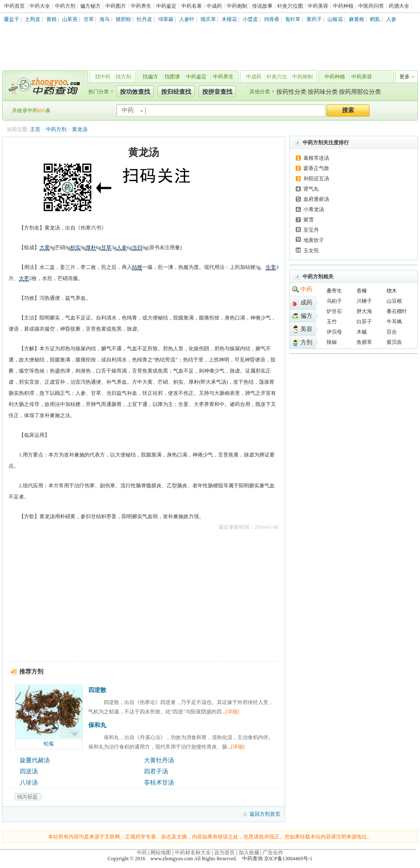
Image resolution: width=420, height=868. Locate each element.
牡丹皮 (144, 19)
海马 (105, 19)
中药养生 (141, 6)
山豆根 (394, 301)
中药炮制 (237, 6)
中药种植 (343, 6)
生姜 (271, 267)
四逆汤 (29, 771)
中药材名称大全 (193, 853)
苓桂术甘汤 (159, 783)
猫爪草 (208, 19)
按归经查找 (176, 92)
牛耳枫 (394, 322)
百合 (392, 332)
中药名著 (192, 6)
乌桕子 (334, 301)
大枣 (24, 278)
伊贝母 (334, 332)
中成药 (214, 6)
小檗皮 (250, 19)
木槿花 (229, 19)
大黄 (45, 248)
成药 (306, 303)
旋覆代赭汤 (35, 760)
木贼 (362, 332)
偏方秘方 (90, 6)
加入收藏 (249, 853)
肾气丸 (311, 189)
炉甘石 (334, 311)
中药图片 (116, 6)
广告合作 (273, 853)
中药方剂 (65, 6)
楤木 (392, 291)
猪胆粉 (123, 19)
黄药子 (314, 19)
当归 (137, 248)
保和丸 (97, 725)
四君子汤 (156, 771)
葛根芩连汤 (316, 158)
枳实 (75, 248)
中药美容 (318, 6)
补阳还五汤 (316, 179)
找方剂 (123, 77)
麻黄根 (357, 19)
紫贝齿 (394, 342)
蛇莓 (49, 744)
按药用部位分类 (360, 92)
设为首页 (225, 853)
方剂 (306, 342)
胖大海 (364, 311)
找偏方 (150, 77)
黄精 (51, 19)
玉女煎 (311, 251)
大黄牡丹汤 (159, 760)
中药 (306, 289)
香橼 (362, 291)
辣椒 (332, 342)
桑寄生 (334, 291)
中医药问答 (371, 6)
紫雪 (309, 220)
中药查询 (43, 86)
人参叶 (187, 19)
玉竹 (332, 322)
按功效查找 (135, 92)
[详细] (232, 712)
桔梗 (137, 267)
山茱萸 (70, 19)
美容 (306, 329)
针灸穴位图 (290, 6)
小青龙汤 (314, 209)
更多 (405, 77)
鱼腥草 (364, 342)
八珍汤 (29, 783)
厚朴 (91, 248)
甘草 (89, 19)
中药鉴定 (166, 6)
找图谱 (172, 77)
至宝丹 (311, 230)
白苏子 (364, 322)
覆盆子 (12, 19)
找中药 (103, 77)
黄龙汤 (80, 129)
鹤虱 (375, 19)
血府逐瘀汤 (316, 199)
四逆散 (97, 690)
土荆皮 (33, 19)
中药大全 (40, 6)
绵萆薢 (166, 19)
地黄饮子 (314, 240)
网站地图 (161, 853)
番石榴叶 (397, 311)
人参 (391, 19)
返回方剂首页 (265, 814)
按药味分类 (323, 92)
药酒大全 (399, 6)
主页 (35, 129)
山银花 (335, 19)
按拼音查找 (217, 92)
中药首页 (15, 6)
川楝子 (364, 301)
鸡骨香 (272, 19)
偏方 (306, 316)
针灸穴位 (277, 77)
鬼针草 (293, 19)
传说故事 (262, 6)
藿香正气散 (316, 168)
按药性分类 (291, 92)
